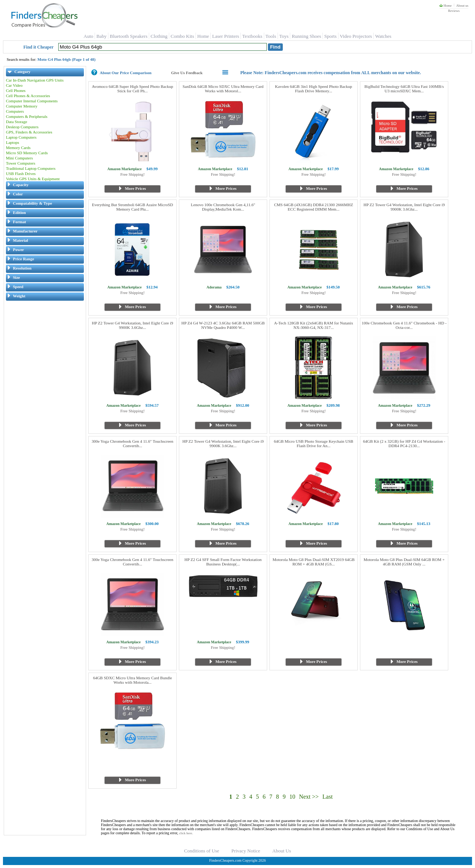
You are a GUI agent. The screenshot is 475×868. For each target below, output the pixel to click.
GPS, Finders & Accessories (29, 132)
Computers (15, 111)
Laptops (12, 142)
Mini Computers (19, 158)
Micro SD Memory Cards (27, 153)
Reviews (454, 11)
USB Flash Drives (21, 174)
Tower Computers (21, 163)
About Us (282, 851)
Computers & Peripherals (27, 116)
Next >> (309, 797)
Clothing (159, 36)
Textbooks (252, 36)
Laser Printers (226, 36)
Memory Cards (18, 148)
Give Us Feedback (187, 73)
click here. (186, 833)
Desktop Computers (22, 127)
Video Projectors (356, 36)
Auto (88, 36)
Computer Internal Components (32, 101)
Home (445, 6)
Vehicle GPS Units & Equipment (33, 179)
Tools (271, 36)
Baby (101, 36)
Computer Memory (22, 106)
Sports (330, 36)
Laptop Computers (21, 137)
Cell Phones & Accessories (28, 96)
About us (462, 6)
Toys (284, 36)
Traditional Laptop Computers (31, 168)
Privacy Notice (246, 851)
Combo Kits (182, 36)
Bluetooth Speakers (129, 36)
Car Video (14, 85)
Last (328, 797)
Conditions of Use (202, 851)
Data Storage (17, 122)
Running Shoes (306, 36)
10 (292, 797)
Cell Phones (16, 90)
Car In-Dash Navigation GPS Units (35, 80)
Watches (383, 36)
